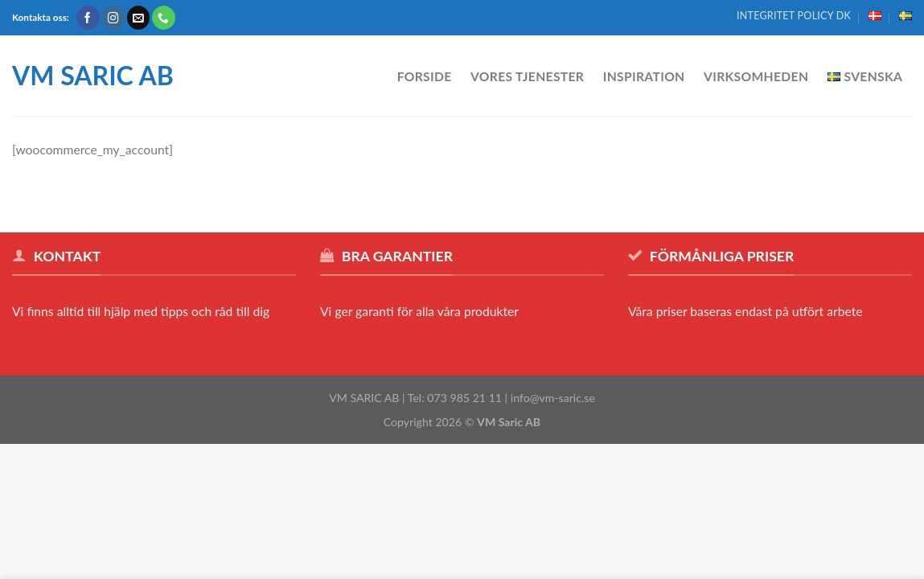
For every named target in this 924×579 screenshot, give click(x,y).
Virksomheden (756, 76)
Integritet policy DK (794, 16)
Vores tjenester (527, 76)
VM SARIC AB (93, 76)
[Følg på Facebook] (88, 17)
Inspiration (644, 76)
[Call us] (164, 17)
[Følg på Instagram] (114, 17)
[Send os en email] (139, 17)
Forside (425, 76)
